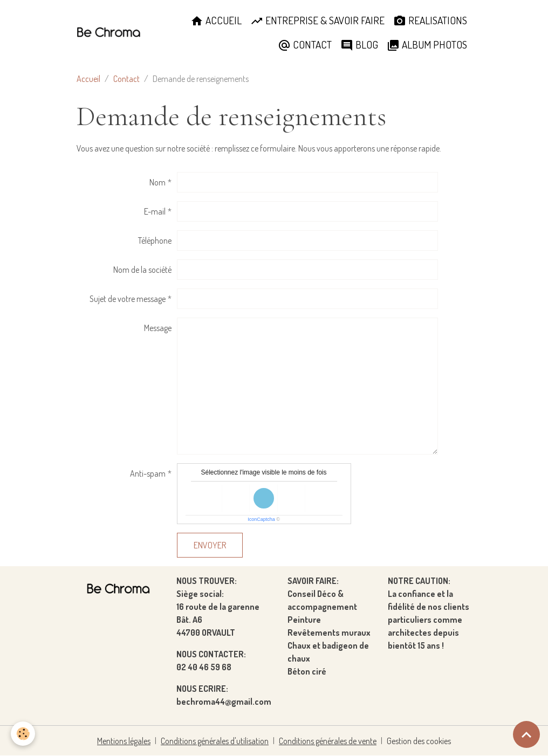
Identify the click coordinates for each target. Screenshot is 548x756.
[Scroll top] (526, 734)
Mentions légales (124, 741)
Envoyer (210, 545)
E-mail (155, 211)
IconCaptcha (261, 519)
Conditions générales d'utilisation (215, 741)
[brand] (109, 33)
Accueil (88, 79)
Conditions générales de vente (328, 741)
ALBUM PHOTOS (427, 45)
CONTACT (305, 45)
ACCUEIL (216, 20)
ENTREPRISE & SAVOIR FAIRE (317, 20)
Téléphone (155, 240)
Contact (126, 79)
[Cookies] (23, 734)
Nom (157, 182)
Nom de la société (142, 270)
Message (158, 328)
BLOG (359, 45)
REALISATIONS (430, 20)
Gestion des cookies (419, 741)
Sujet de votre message (128, 299)
